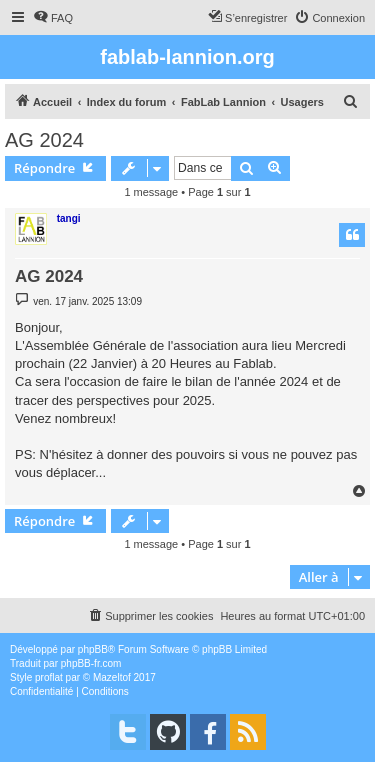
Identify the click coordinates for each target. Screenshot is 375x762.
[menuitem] (53, 18)
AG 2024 (44, 140)
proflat (49, 677)
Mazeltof (112, 677)
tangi (69, 218)
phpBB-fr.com (91, 663)
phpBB (93, 649)
